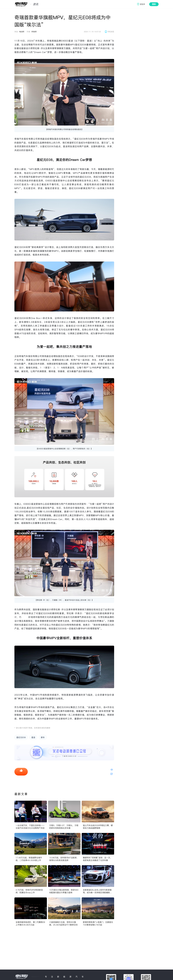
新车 (43, 737)
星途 (33, 737)
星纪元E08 (21, 737)
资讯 (36, 4)
